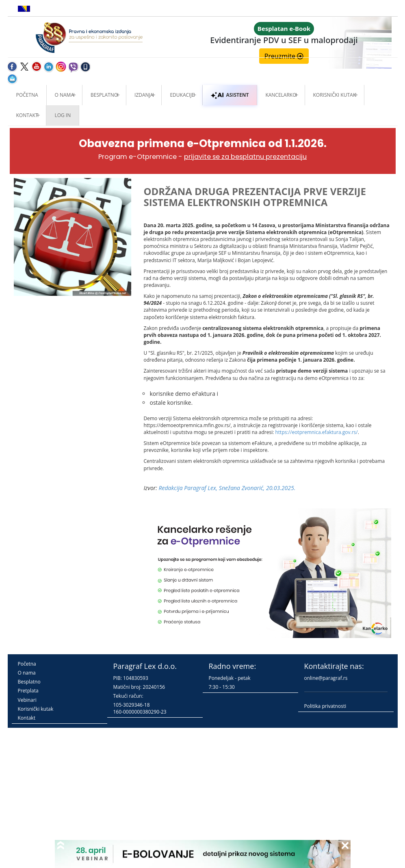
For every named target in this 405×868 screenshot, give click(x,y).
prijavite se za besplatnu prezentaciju (245, 157)
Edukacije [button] (182, 95)
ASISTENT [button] (230, 95)
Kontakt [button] (27, 115)
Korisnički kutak (36, 709)
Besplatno (104, 95)
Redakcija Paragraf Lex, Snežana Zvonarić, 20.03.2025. (227, 488)
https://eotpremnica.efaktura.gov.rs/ (316, 432)
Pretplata (28, 691)
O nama (64, 95)
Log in (63, 115)
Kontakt (27, 718)
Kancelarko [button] (281, 95)
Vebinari (27, 700)
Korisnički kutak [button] (335, 95)
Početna (27, 95)
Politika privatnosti (325, 706)
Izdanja (144, 95)
